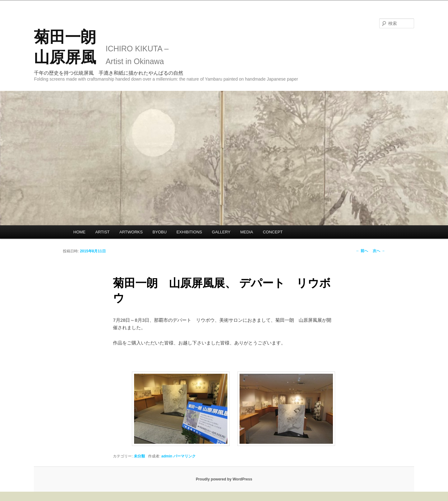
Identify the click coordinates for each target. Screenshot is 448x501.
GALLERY (221, 232)
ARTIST (102, 232)
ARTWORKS (131, 232)
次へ (379, 251)
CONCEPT (273, 232)
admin (167, 456)
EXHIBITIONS (189, 232)
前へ (362, 251)
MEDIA (247, 232)
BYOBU (160, 232)
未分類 (139, 456)
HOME (79, 232)
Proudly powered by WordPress (224, 479)
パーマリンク (184, 456)
